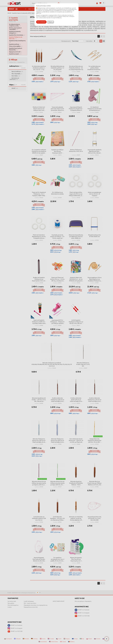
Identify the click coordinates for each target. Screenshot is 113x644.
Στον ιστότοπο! (41, 22)
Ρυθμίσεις (51, 22)
